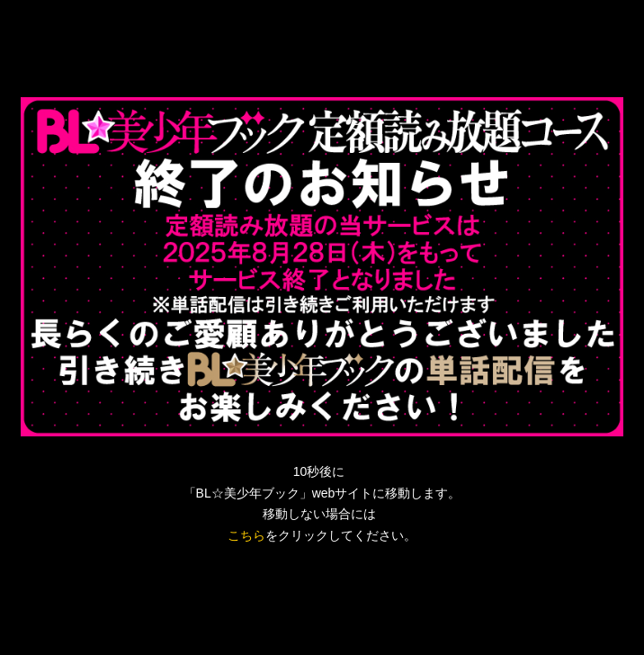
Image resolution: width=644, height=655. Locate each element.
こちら (246, 535)
